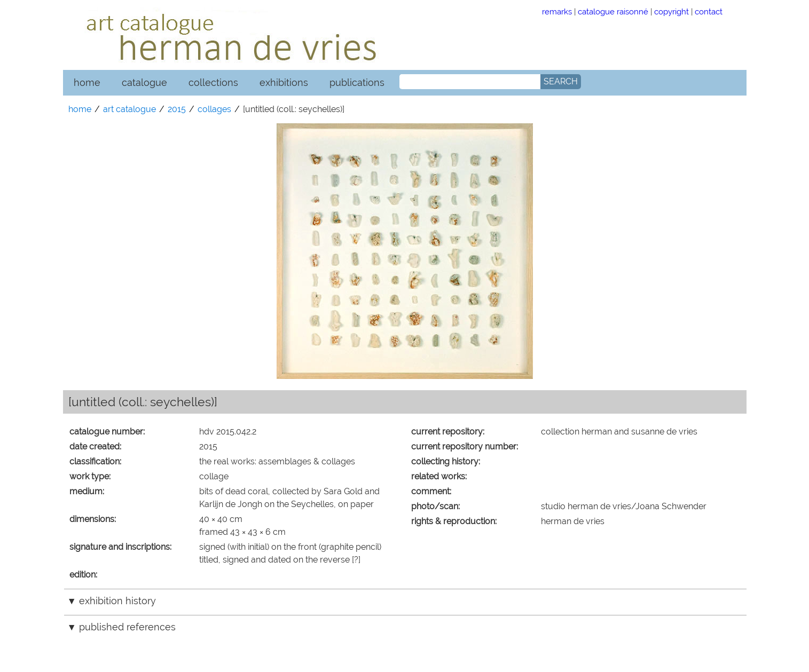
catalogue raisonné (613, 11)
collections (213, 82)
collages (214, 109)
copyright (671, 11)
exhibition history (117, 601)
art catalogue (129, 109)
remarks (557, 11)
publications (357, 82)
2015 (177, 109)
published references (127, 627)
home (87, 82)
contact (709, 11)
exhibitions (284, 82)
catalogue (144, 82)
